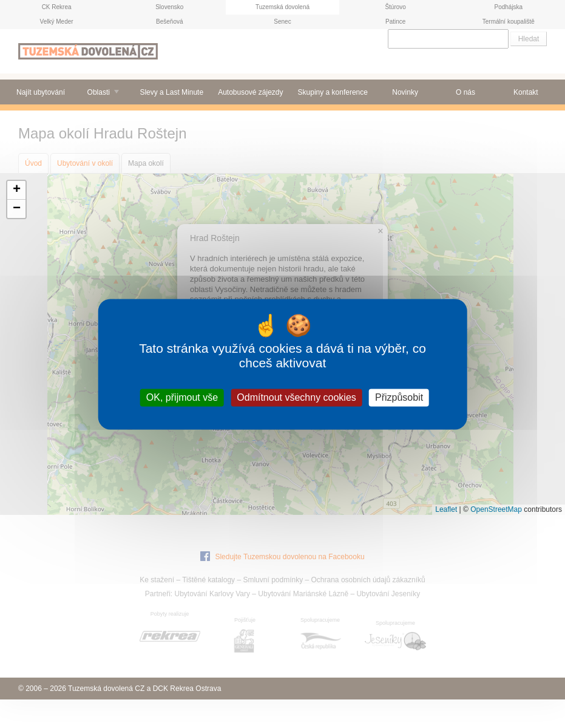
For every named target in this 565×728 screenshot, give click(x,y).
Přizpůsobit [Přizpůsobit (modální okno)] (399, 397)
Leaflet (446, 509)
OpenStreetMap (496, 509)
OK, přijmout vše (182, 397)
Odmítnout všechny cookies (296, 397)
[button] (16, 190)
